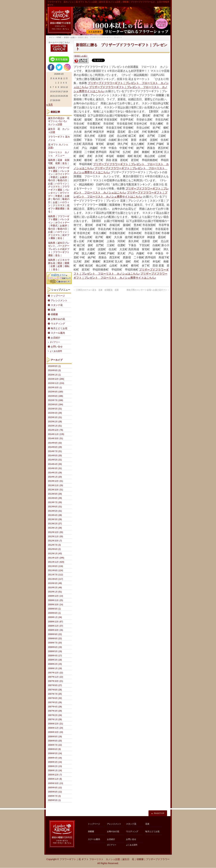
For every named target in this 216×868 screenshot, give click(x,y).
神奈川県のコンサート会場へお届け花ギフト (148, 290)
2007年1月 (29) (55, 719)
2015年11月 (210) (56, 383)
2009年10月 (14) (56, 605)
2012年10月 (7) (55, 541)
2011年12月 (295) (56, 558)
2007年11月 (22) (56, 677)
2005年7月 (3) (54, 796)
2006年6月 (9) (54, 749)
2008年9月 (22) (55, 634)
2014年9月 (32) (55, 443)
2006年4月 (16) (55, 758)
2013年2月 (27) (55, 524)
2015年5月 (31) (55, 409)
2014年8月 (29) (55, 447)
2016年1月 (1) (54, 375)
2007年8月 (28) (55, 690)
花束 (53, 310)
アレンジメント (59, 301)
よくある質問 (56, 351)
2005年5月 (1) (54, 800)
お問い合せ (57, 347)
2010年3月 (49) (55, 583)
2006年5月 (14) (55, 753)
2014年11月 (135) (56, 434)
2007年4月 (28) (55, 707)
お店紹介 (56, 338)
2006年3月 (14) (55, 762)
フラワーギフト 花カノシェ (59, 138)
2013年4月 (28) (55, 515)
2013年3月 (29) (55, 519)
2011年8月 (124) (56, 570)
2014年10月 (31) (56, 438)
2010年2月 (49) (55, 588)
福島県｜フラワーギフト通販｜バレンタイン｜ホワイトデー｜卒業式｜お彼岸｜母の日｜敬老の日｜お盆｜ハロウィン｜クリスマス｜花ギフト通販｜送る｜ (59, 227)
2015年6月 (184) (56, 405)
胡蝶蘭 (54, 314)
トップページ (58, 296)
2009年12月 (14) (56, 596)
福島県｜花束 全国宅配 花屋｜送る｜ (59, 162)
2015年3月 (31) (55, 417)
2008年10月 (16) (56, 630)
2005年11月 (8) (55, 779)
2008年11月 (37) (56, 626)
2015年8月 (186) (56, 396)
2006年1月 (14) (55, 771)
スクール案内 (58, 333)
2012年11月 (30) (56, 536)
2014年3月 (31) (55, 468)
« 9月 (50, 105)
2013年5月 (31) (55, 511)
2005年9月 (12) (55, 788)
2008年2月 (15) (55, 664)
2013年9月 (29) (55, 494)
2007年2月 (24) (55, 715)
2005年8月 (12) (55, 792)
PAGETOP (159, 813)
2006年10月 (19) (56, 732)
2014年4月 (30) (55, 464)
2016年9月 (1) (54, 366)
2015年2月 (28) (55, 422)
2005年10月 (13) (56, 783)
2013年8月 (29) (55, 498)
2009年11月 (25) (56, 600)
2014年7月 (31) (55, 451)
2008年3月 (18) (55, 660)
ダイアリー (55, 342)
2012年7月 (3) (54, 545)
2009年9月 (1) (54, 609)
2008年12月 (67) (56, 622)
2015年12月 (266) (56, 379)
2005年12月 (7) (55, 775)
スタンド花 (57, 305)
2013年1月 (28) (55, 528)
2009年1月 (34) (55, 617)
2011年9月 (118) (56, 566)
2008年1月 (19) (55, 668)
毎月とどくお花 (59, 328)
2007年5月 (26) (55, 702)
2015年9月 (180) (56, 392)
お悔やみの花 (58, 319)
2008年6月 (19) (55, 647)
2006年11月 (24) (56, 728)
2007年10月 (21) (56, 681)
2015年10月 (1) (55, 387)
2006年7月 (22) (55, 745)
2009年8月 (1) (54, 613)
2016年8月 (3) (54, 370)
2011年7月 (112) (56, 575)
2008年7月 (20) (55, 643)
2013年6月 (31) (55, 507)
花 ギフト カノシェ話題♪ (58, 146)
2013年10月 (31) (56, 490)
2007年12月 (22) (56, 673)
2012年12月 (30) (56, 532)
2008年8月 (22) (55, 639)
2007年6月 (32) (55, 698)
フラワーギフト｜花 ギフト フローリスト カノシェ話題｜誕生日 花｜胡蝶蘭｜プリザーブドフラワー (115, 859)
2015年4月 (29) (55, 413)
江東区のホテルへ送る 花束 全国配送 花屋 (96, 290)
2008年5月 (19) (55, 651)
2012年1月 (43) (55, 554)
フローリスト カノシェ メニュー (59, 154)
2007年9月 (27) (55, 685)
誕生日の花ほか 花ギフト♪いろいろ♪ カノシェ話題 (59, 121)
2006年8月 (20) (55, 741)
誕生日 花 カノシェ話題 (59, 131)
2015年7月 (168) (56, 400)
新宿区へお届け (81, 56)
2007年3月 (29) (55, 711)
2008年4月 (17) (55, 656)
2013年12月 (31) (56, 481)
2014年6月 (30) (55, 456)
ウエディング (58, 324)
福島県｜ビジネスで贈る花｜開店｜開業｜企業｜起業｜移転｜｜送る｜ (59, 265)
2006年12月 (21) (56, 724)
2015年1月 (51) (55, 426)
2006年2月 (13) (55, 766)
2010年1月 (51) (55, 592)
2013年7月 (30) (55, 502)
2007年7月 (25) (55, 694)
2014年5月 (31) (55, 460)
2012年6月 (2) (54, 549)
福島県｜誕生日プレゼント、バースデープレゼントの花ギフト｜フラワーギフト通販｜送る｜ (59, 249)
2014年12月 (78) (56, 430)
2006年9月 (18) (55, 737)
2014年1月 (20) (55, 477)
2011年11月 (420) (56, 562)
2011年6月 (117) (56, 579)
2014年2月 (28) (55, 473)
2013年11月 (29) (56, 485)
